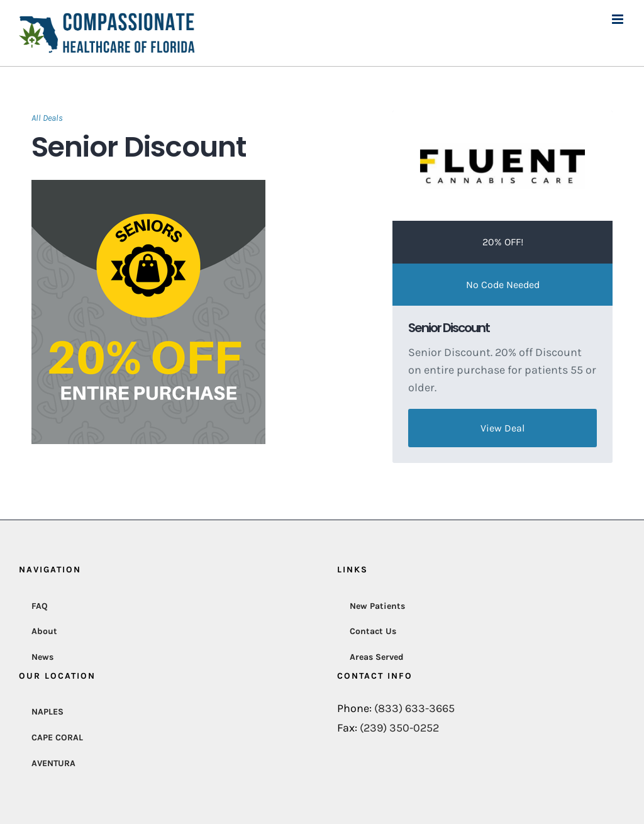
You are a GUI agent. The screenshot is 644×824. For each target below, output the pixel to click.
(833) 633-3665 (414, 708)
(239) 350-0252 (399, 728)
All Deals (47, 118)
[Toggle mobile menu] (619, 19)
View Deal (502, 428)
